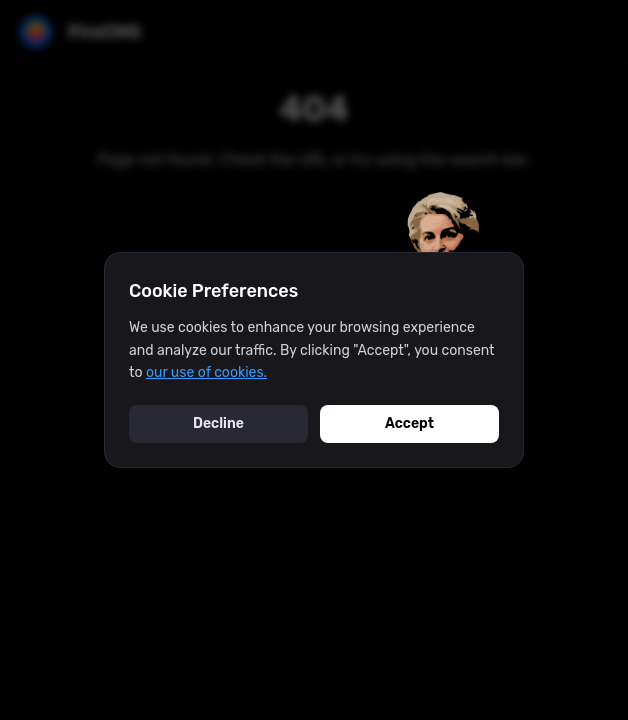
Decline (218, 423)
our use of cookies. (206, 372)
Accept (409, 423)
